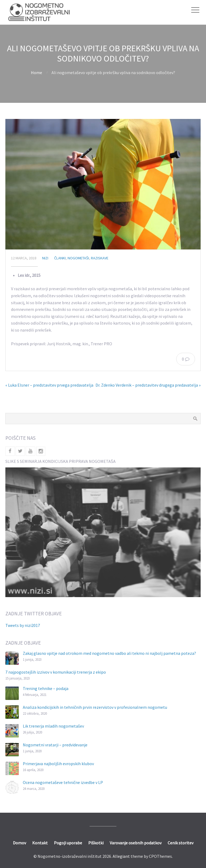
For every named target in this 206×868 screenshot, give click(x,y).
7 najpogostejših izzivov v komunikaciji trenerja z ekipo (56, 672)
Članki (60, 258)
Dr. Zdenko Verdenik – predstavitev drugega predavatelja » (148, 385)
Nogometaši (78, 258)
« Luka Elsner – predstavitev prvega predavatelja (49, 385)
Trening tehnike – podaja (46, 688)
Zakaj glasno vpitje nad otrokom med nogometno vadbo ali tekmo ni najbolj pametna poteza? (109, 653)
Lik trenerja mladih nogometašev (53, 726)
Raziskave (100, 258)
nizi (45, 258)
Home (36, 72)
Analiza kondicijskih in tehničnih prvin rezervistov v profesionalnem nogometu (95, 707)
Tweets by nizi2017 (23, 625)
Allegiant (121, 856)
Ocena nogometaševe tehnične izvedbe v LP (63, 782)
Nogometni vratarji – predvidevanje (55, 745)
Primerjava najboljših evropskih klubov (58, 764)
